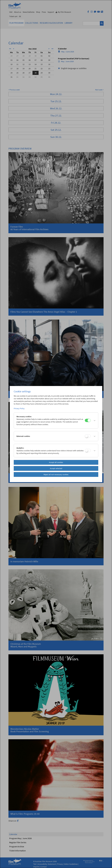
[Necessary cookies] (88, 420)
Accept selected (56, 468)
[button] (94, 420)
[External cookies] (88, 436)
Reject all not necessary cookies (56, 474)
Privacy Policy (19, 408)
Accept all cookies (56, 462)
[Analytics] (88, 451)
